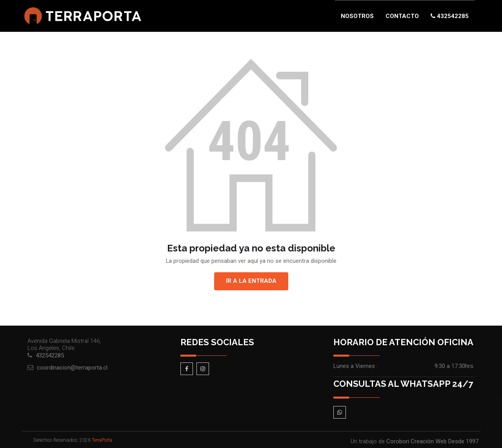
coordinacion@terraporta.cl (72, 368)
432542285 (450, 16)
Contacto (402, 16)
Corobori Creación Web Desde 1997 (432, 441)
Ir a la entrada (251, 281)
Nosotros (357, 16)
